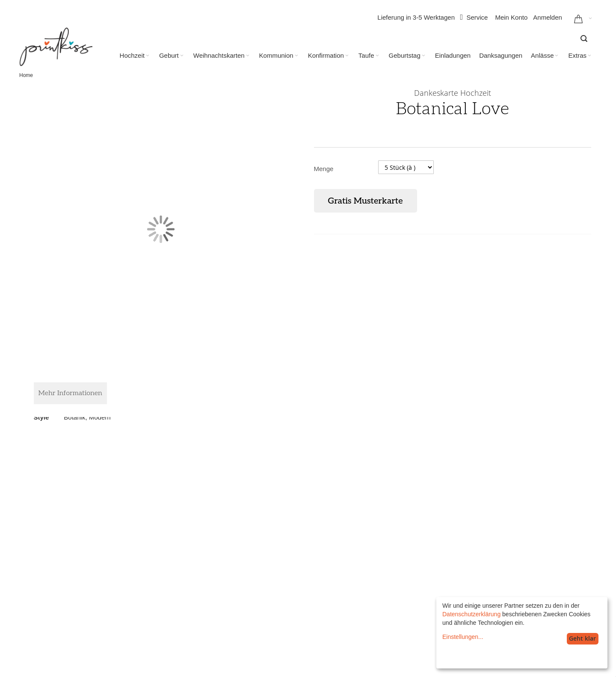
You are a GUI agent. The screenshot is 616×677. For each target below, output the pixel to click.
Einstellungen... (463, 637)
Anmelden (548, 17)
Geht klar (582, 638)
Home (26, 75)
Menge (324, 169)
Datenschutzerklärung (471, 614)
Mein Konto (511, 17)
